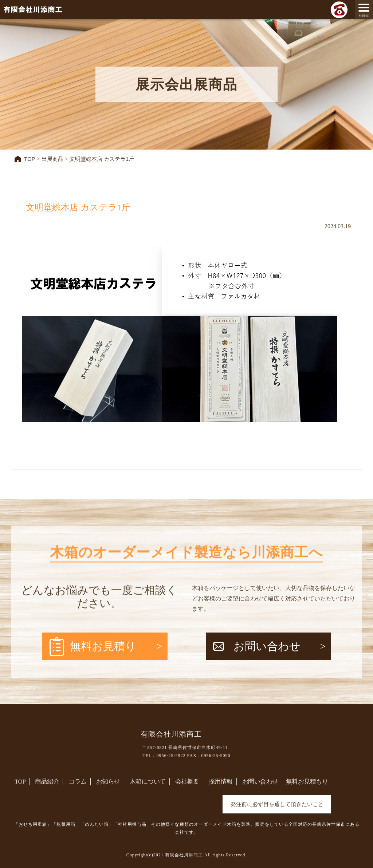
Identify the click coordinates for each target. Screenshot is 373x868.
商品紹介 (47, 782)
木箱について (148, 782)
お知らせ (108, 782)
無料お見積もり (307, 782)
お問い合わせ (267, 646)
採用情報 (221, 782)
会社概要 (187, 782)
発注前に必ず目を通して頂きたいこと (277, 805)
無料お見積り (103, 646)
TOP (20, 782)
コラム (78, 782)
